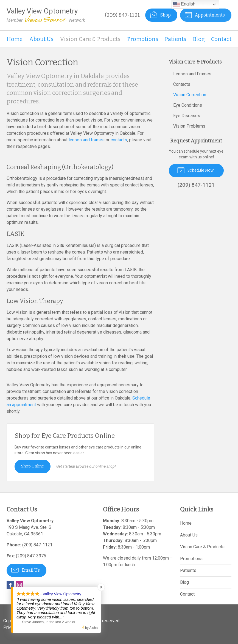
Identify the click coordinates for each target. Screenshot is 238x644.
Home (15, 39)
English (184, 4)
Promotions (143, 39)
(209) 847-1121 (122, 15)
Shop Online (33, 466)
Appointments (205, 15)
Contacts (182, 84)
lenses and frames (87, 140)
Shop (160, 15)
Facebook (10, 585)
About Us (41, 39)
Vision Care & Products (90, 39)
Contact (221, 39)
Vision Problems (189, 126)
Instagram (19, 585)
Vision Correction (190, 95)
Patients (176, 39)
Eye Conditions (188, 105)
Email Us (26, 570)
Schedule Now (195, 170)
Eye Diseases (187, 116)
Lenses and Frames (192, 74)
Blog (199, 39)
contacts (119, 140)
